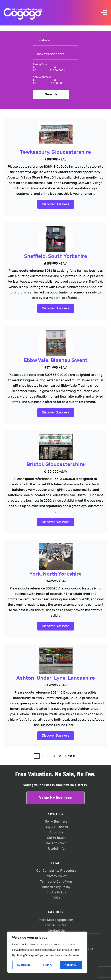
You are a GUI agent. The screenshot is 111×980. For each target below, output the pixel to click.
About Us (56, 832)
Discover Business (56, 204)
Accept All (71, 965)
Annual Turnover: (43, 77)
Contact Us (56, 931)
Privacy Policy (56, 876)
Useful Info (56, 849)
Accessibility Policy (56, 887)
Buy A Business (56, 827)
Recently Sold (56, 843)
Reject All (47, 965)
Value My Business (55, 798)
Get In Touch (56, 838)
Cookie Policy (56, 892)
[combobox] (56, 40)
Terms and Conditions (56, 882)
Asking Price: (40, 64)
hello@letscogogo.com (56, 920)
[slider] (34, 67)
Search (51, 94)
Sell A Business (56, 822)
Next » (70, 756)
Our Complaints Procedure (56, 871)
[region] (47, 952)
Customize (24, 965)
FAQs (56, 898)
